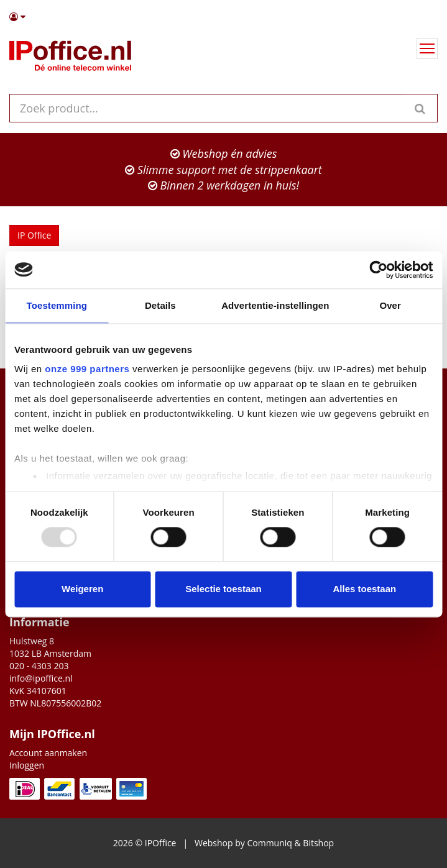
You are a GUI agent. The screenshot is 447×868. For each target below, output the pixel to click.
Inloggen (27, 765)
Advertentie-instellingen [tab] (275, 305)
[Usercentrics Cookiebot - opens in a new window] (378, 270)
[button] (223, 17)
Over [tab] (390, 305)
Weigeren (82, 589)
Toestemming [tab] (57, 305)
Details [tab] (160, 305)
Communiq (269, 843)
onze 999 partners (87, 369)
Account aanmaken (48, 753)
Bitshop (318, 843)
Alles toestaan (364, 589)
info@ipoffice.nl (41, 678)
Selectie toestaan (223, 589)
